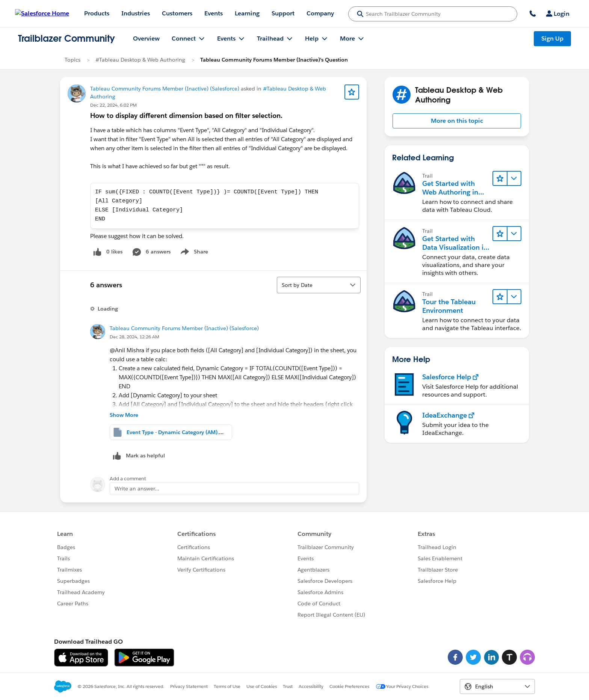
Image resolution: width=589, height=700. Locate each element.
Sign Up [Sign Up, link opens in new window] (552, 38)
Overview (146, 38)
